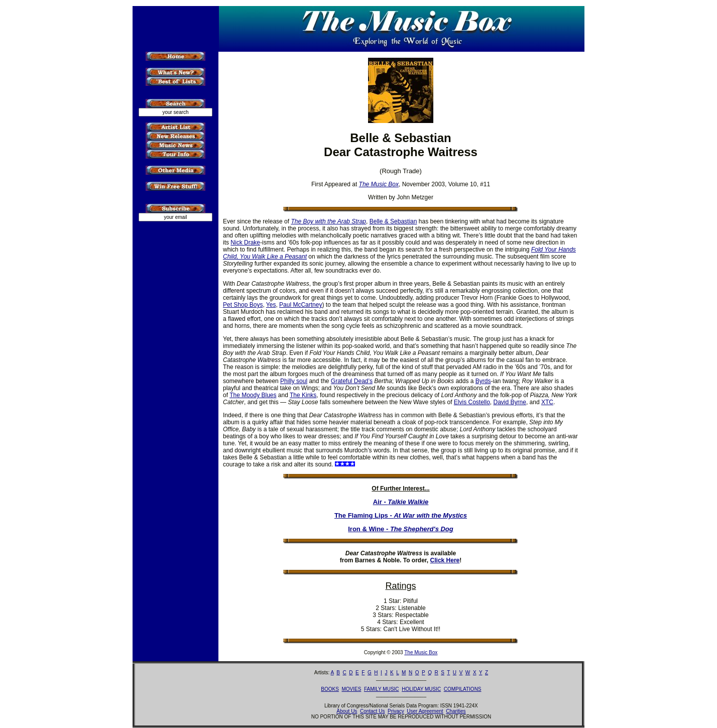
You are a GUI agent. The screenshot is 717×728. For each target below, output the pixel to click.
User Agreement (425, 711)
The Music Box (421, 652)
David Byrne (510, 402)
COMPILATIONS (463, 689)
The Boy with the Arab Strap (328, 221)
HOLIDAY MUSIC (421, 689)
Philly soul (294, 381)
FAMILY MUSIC (382, 689)
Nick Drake (245, 242)
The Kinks (303, 395)
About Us (347, 711)
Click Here (445, 560)
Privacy (396, 711)
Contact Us (372, 711)
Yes (271, 305)
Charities (456, 711)
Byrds (483, 381)
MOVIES (351, 689)
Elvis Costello (472, 402)
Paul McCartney (301, 305)
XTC (547, 402)
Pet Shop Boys (243, 305)
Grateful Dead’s (352, 381)
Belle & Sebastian (393, 221)
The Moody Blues (253, 395)
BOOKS (330, 689)
